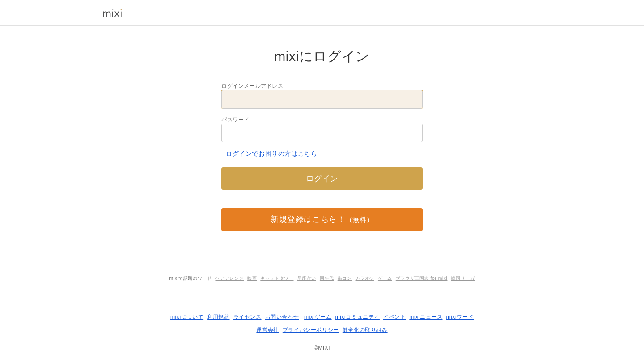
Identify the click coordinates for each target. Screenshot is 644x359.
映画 (252, 278)
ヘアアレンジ (229, 278)
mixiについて (187, 317)
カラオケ (365, 278)
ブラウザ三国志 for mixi (422, 278)
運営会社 (267, 330)
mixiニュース (426, 317)
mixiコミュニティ (358, 317)
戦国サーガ (463, 278)
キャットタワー (277, 278)
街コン (345, 278)
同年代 (327, 278)
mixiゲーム (318, 317)
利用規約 (218, 317)
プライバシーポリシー (311, 330)
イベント (394, 317)
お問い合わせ (282, 317)
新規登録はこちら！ (322, 219)
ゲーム (385, 278)
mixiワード (460, 317)
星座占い (307, 278)
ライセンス (248, 317)
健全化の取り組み (365, 330)
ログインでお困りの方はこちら (271, 154)
